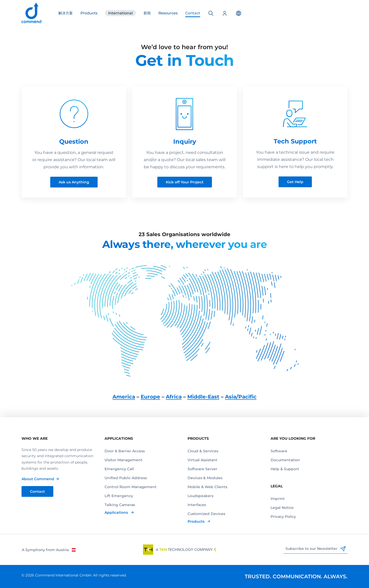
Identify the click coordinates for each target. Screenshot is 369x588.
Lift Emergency (119, 496)
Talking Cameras (120, 505)
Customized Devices (206, 514)
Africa (174, 397)
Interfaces (197, 505)
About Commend (38, 479)
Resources (168, 13)
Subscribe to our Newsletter (316, 549)
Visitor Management (124, 460)
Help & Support (285, 469)
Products (89, 13)
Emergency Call (119, 469)
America (124, 397)
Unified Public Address (126, 478)
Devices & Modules (205, 478)
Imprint (278, 499)
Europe (150, 397)
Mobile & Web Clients (207, 487)
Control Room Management (131, 487)
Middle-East (203, 397)
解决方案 (66, 13)
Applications (117, 512)
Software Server (202, 469)
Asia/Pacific (241, 397)
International (120, 13)
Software (279, 451)
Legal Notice (282, 508)
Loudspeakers (201, 496)
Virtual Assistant (202, 460)
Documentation (285, 460)
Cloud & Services (203, 451)
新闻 (147, 13)
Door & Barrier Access (125, 451)
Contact (193, 13)
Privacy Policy (283, 517)
